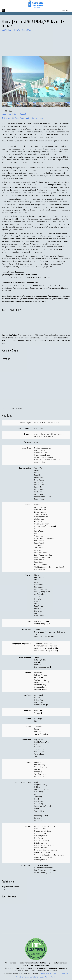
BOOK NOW (65, 10)
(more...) (40, 118)
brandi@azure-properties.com (54, 973)
